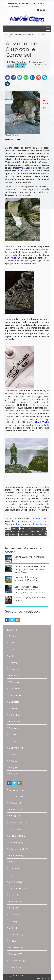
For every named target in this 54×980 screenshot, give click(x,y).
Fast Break (14, 534)
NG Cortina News (15, 748)
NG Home (12, 636)
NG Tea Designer (15, 836)
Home (41, 4)
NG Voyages (13, 761)
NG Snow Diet (14, 869)
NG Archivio (12, 728)
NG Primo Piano (17, 34)
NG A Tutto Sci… (15, 695)
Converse (30, 528)
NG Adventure (13, 689)
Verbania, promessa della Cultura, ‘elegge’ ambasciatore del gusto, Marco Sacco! (30, 569)
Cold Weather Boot (27, 534)
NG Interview (13, 708)
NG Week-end (13, 721)
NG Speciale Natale (16, 849)
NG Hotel (11, 649)
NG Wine (11, 754)
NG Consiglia (36, 34)
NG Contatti (14, 7)
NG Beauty (12, 662)
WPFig (47, 978)
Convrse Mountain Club (15, 531)
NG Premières (13, 774)
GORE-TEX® (41, 534)
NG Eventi (12, 643)
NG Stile (28, 34)
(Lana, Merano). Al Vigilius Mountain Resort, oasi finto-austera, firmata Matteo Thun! (29, 590)
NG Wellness (13, 682)
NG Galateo (12, 675)
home (7, 34)
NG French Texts (15, 961)
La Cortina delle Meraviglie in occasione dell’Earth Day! (28, 579)
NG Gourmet (13, 669)
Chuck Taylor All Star (34, 531)
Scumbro (30, 153)
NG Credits (12, 735)
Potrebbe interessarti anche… (23, 550)
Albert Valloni (17, 62)
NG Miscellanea (14, 967)
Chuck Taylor (40, 528)
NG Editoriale (13, 941)
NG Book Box (13, 715)
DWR (22, 528)
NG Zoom (12, 862)
